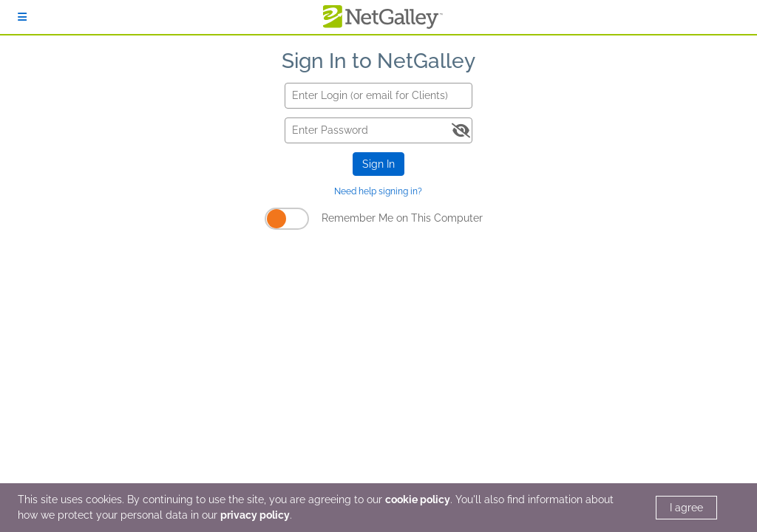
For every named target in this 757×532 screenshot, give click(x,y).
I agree (686, 508)
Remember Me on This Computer (402, 218)
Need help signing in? (378, 191)
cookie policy (418, 499)
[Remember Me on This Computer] (287, 219)
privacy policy (255, 515)
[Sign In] (22, 17)
